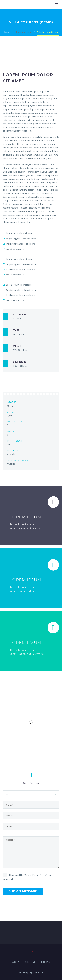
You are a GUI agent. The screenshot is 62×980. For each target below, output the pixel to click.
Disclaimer (46, 962)
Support (15, 962)
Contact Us (30, 962)
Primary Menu (56, 4)
